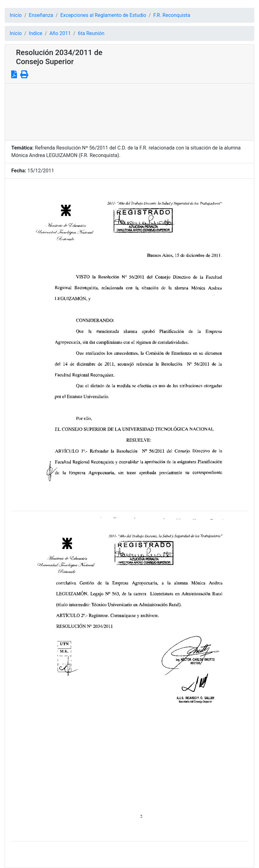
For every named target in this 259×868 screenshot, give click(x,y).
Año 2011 (60, 33)
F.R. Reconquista (172, 15)
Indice (36, 33)
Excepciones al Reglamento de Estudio (103, 15)
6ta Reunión (91, 33)
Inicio (16, 15)
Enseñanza (41, 15)
